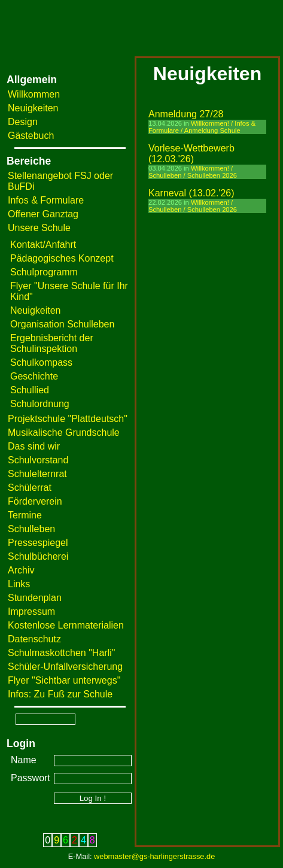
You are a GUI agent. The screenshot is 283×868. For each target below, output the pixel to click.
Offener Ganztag (43, 214)
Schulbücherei (38, 556)
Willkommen (34, 94)
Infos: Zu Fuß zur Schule (60, 694)
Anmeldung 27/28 (186, 114)
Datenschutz (34, 639)
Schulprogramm (44, 272)
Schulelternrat (37, 474)
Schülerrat (30, 488)
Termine (25, 515)
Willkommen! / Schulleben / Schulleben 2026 (193, 172)
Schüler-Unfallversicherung (65, 667)
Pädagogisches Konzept (62, 258)
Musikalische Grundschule (64, 433)
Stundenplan (35, 598)
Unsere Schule (39, 228)
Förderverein (35, 501)
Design (23, 122)
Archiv (21, 570)
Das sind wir (34, 446)
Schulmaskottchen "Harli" (61, 653)
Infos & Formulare (46, 200)
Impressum (31, 611)
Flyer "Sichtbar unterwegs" (64, 680)
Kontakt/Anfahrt (43, 245)
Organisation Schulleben (62, 324)
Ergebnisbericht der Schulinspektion (52, 343)
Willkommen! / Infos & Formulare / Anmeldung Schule (202, 127)
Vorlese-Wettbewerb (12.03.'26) (191, 154)
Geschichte (34, 376)
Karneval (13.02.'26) (191, 193)
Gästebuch (31, 136)
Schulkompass (41, 362)
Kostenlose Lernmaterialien (66, 625)
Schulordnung (40, 404)
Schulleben (31, 529)
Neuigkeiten (33, 108)
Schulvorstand (38, 460)
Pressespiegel (38, 543)
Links (19, 584)
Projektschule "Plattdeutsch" (68, 419)
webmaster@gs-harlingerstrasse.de (154, 856)
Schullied (30, 390)
